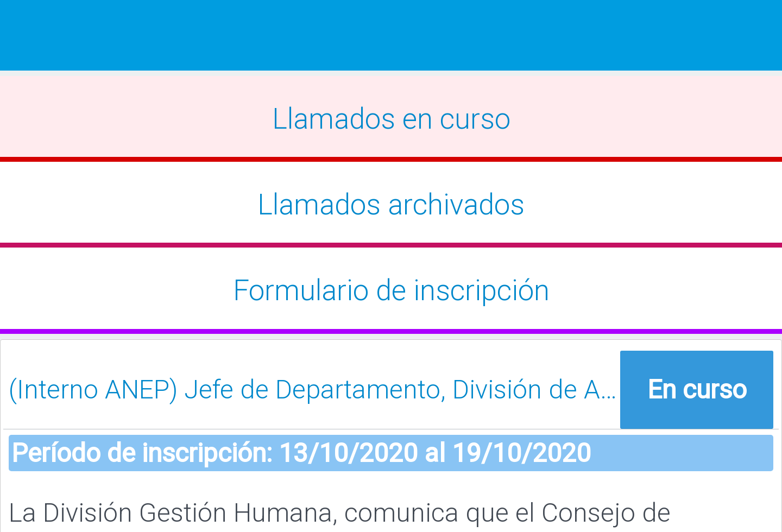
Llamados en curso (391, 119)
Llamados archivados (391, 205)
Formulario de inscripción (391, 290)
